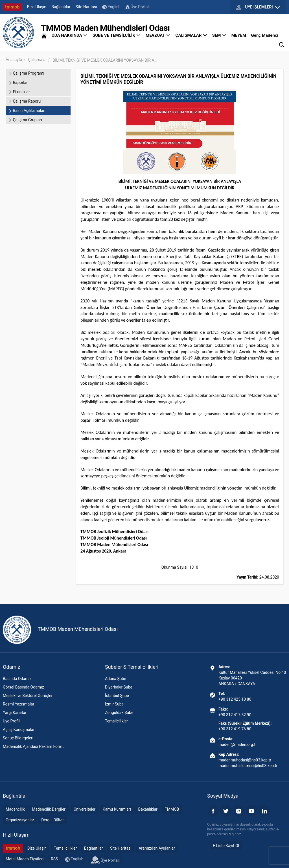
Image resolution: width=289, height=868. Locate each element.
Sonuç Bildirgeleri (18, 738)
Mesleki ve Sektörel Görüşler (28, 696)
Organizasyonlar (20, 820)
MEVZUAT (158, 35)
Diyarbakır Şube (119, 687)
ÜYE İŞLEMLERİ (258, 7)
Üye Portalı (138, 7)
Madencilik (15, 809)
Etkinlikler (19, 92)
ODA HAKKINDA (69, 35)
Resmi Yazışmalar (18, 704)
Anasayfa (14, 60)
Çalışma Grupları (25, 120)
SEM (219, 35)
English (111, 7)
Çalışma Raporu (25, 101)
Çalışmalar (37, 60)
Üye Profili (12, 721)
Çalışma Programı (26, 73)
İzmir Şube (114, 704)
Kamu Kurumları (117, 809)
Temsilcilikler (117, 721)
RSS (54, 859)
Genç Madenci (265, 35)
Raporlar (18, 83)
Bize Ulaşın (37, 7)
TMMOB (172, 809)
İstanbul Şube (117, 696)
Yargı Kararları (15, 713)
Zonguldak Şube (119, 713)
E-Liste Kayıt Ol (226, 846)
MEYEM (239, 35)
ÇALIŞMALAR (191, 35)
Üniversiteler (85, 809)
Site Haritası (86, 7)
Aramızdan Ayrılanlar (157, 848)
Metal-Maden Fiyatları (25, 859)
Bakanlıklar (148, 809)
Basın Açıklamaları (27, 111)
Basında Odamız (17, 679)
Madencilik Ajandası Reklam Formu (34, 746)
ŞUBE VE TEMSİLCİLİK (117, 35)
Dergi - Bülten (53, 820)
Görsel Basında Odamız (23, 687)
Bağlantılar (61, 7)
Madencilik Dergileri (49, 809)
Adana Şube (116, 679)
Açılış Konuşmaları (19, 730)
